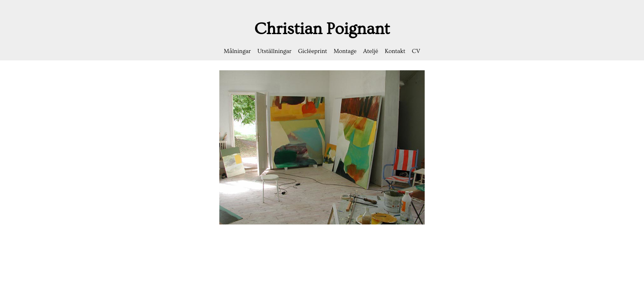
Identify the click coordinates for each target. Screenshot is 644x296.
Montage (345, 51)
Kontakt (395, 51)
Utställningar (275, 51)
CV (416, 51)
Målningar (237, 51)
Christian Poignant (322, 29)
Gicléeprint (313, 51)
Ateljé (371, 51)
